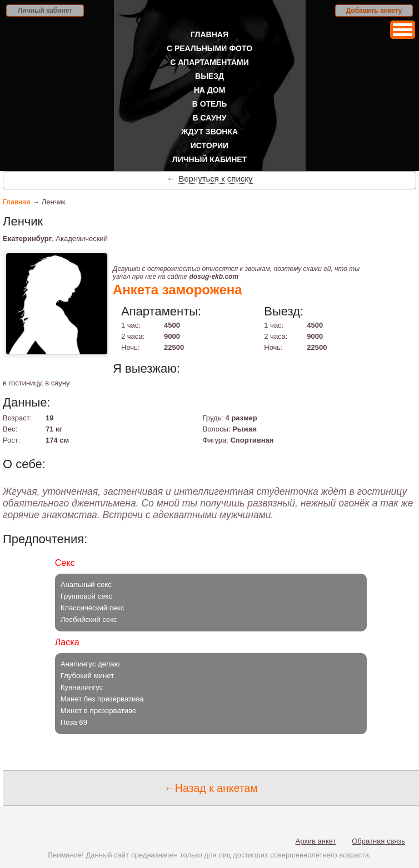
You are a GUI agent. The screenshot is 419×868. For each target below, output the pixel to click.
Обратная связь (378, 841)
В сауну (210, 118)
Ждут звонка (209, 132)
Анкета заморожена (178, 290)
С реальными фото (209, 48)
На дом (210, 90)
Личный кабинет (45, 11)
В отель (210, 104)
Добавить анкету (374, 11)
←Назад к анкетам (211, 788)
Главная (209, 34)
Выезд (209, 76)
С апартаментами (209, 62)
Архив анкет (316, 841)
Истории (209, 145)
